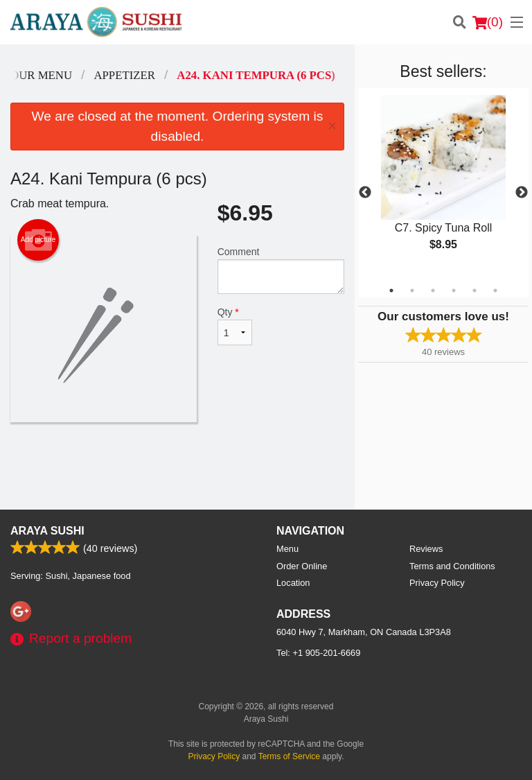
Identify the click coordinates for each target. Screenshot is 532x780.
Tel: (318, 653)
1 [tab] (391, 291)
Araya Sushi (47, 531)
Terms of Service (289, 756)
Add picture (38, 240)
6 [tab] (495, 291)
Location (293, 583)
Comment (281, 270)
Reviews (426, 549)
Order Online (302, 566)
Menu (287, 549)
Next (522, 193)
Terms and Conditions (452, 566)
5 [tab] (475, 291)
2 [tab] (412, 291)
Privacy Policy (437, 583)
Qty (235, 326)
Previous (365, 193)
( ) (488, 22)
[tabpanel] (443, 184)
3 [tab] (433, 291)
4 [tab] (454, 291)
